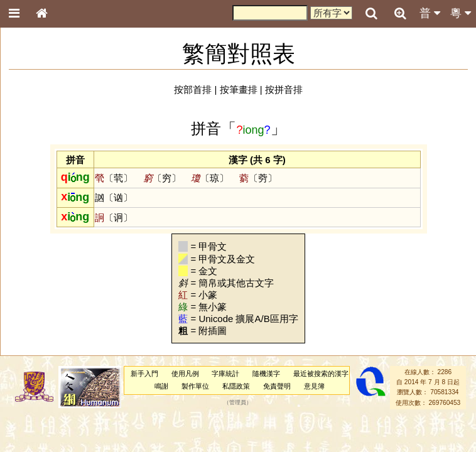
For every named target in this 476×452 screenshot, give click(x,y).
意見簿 (314, 386)
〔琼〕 (210, 178)
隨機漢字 (266, 374)
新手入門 (144, 374)
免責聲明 (277, 386)
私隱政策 (236, 386)
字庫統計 (225, 374)
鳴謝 (161, 386)
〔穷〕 (162, 178)
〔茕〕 (114, 178)
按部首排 (193, 89)
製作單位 (195, 386)
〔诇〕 (114, 218)
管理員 (238, 402)
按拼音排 (284, 89)
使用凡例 (185, 374)
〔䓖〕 (258, 178)
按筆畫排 (239, 89)
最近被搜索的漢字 (321, 374)
